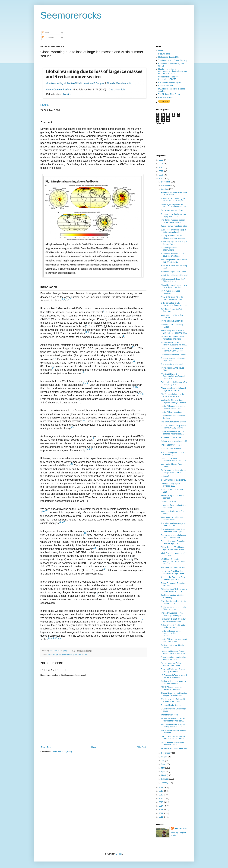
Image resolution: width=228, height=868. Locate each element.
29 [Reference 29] (104, 569)
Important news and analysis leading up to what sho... (173, 726)
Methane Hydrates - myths (169, 82)
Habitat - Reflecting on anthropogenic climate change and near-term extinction (173, 71)
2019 (161, 787)
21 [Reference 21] (94, 439)
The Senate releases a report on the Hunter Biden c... (173, 221)
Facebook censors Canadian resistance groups (173, 542)
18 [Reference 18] (79, 401)
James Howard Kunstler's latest (174, 226)
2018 (161, 791)
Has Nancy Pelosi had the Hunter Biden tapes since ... (174, 572)
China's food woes (168, 502)
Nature (44, 105)
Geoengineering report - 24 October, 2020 (172, 485)
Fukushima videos (166, 86)
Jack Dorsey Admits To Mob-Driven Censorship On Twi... (174, 332)
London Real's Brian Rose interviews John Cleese (172, 350)
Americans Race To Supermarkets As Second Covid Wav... (173, 376)
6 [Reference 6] (50, 318)
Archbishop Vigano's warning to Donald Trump (174, 243)
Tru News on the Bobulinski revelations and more (172, 338)
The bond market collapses (172, 445)
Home (94, 747)
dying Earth (57, 654)
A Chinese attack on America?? (174, 441)
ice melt (78, 654)
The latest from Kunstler (171, 449)
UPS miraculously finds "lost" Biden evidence (173, 280)
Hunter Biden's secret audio (172, 412)
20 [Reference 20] (73, 427)
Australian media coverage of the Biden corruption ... (173, 524)
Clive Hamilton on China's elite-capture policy (174, 602)
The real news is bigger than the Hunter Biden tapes (173, 530)
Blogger (119, 854)
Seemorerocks (71, 15)
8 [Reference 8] (86, 332)
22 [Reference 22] (87, 449)
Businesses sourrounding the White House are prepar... (173, 200)
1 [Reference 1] (104, 311)
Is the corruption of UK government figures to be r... (174, 304)
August (164, 757)
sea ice (84, 654)
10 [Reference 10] (136, 347)
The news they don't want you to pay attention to (173, 215)
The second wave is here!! (172, 364)
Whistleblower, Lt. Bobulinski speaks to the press (173, 700)
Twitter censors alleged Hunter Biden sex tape (174, 608)
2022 (161, 171)
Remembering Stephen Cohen (174, 272)
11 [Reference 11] (54, 358)
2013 (161, 810)
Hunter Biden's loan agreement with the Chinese (174, 640)
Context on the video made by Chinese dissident (173, 682)
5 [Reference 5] (71, 299)
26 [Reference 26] (60, 522)
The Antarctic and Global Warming (173, 60)
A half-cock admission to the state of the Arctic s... (173, 395)
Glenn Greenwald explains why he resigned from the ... (174, 286)
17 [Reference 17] (143, 394)
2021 (161, 175)
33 (53, 638)
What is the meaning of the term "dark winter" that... (172, 298)
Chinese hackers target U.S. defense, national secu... (173, 433)
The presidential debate (171, 705)
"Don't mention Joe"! (169, 715)
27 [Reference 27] (64, 522)
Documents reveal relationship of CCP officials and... (173, 536)
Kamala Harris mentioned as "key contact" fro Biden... (173, 720)
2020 (161, 179)
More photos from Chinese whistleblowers (172, 518)
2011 (161, 817)
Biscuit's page (164, 54)
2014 (161, 806)
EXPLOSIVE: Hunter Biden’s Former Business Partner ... (174, 737)
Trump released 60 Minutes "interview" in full (172, 744)
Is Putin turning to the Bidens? (173, 480)
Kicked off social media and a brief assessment (173, 626)
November (166, 185)
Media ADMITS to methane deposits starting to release (173, 401)
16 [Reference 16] (139, 394)
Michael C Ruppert (166, 98)
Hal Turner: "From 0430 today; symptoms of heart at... (173, 620)
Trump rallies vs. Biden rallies (173, 321)
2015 (161, 802)
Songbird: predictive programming (169, 249)
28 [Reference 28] (85, 533)
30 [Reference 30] (97, 595)
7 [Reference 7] (87, 325)
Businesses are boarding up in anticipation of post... (173, 231)
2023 (161, 167)
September (166, 753)
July (163, 760)
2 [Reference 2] (133, 347)
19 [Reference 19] (84, 420)
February (165, 779)
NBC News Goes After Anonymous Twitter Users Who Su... (173, 561)
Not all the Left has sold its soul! (174, 275)
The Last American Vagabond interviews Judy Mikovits (173, 427)
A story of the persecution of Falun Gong (173, 453)
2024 (161, 164)
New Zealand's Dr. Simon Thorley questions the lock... (174, 344)
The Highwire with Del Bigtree (173, 422)
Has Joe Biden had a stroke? (173, 568)
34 (56, 638)
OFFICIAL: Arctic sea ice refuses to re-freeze (171, 688)
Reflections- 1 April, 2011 (169, 57)
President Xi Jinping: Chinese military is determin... (173, 670)
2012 (161, 813)
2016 (161, 798)
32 (49, 638)
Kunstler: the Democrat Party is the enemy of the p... (174, 578)
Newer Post (46, 747)
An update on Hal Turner (171, 437)
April (163, 772)
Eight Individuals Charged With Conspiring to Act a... (174, 383)
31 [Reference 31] (143, 620)
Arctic (50, 654)
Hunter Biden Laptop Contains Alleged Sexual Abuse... (174, 694)
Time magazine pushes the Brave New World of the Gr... (174, 206)
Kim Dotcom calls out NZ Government (171, 310)
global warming (68, 654)
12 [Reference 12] (53, 369)
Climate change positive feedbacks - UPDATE (168, 78)
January (165, 783)
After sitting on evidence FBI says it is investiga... (173, 255)
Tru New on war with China (172, 210)
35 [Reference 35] (60, 638)
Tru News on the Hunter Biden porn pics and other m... (173, 471)
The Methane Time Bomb (169, 94)
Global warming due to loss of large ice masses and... (173, 389)
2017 (161, 795)
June (163, 764)
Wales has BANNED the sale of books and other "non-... (174, 590)
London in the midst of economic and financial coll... (174, 460)
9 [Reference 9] (88, 332)
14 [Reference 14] (133, 387)
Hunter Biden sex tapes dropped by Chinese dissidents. (171, 633)
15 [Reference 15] (136, 387)
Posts (46, 33)
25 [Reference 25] (47, 511)
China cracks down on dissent (173, 355)
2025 (161, 160)
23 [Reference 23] (91, 449)
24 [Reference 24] (43, 511)
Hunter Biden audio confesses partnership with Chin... (173, 407)
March (164, 775)
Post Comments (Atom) (62, 752)
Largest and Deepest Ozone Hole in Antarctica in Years (173, 652)
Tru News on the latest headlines (170, 292)
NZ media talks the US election (174, 748)
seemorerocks (181, 828)
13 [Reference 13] (82, 372)
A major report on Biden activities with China (171, 664)
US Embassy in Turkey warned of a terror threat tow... (174, 676)
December (166, 182)
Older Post (141, 747)
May (163, 768)
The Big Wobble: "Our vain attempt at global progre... (173, 237)
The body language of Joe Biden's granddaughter (172, 614)
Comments (48, 38)
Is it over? (165, 476)
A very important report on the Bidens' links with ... (173, 658)
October (165, 189)
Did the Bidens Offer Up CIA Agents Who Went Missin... (173, 548)
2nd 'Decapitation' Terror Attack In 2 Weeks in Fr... (174, 261)
